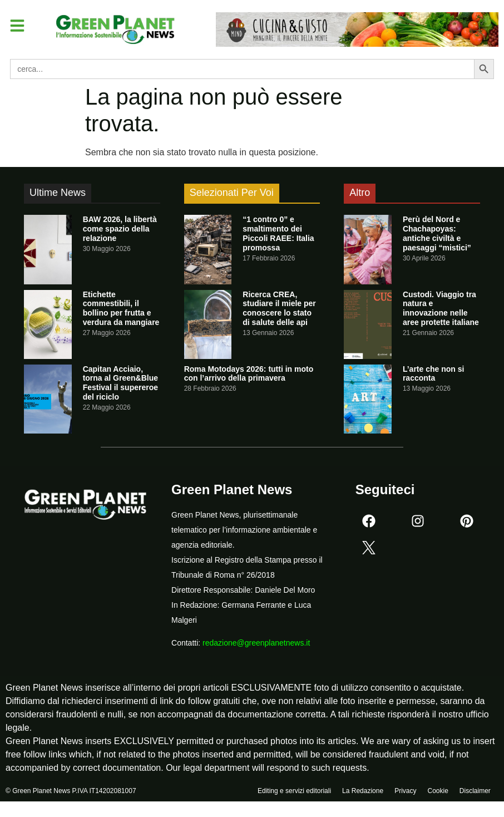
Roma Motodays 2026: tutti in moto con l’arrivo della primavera (249, 374)
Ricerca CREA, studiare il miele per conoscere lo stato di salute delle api (279, 308)
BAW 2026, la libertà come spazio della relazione (120, 229)
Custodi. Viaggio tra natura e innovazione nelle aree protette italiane (441, 308)
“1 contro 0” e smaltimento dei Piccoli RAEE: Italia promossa (278, 233)
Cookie (438, 793)
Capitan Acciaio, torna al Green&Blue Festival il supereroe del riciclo (120, 383)
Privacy (405, 793)
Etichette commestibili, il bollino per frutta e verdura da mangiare (121, 308)
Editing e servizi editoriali (294, 793)
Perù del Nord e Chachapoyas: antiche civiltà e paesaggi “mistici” (437, 233)
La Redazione (363, 793)
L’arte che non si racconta (433, 374)
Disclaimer (475, 793)
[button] (19, 27)
